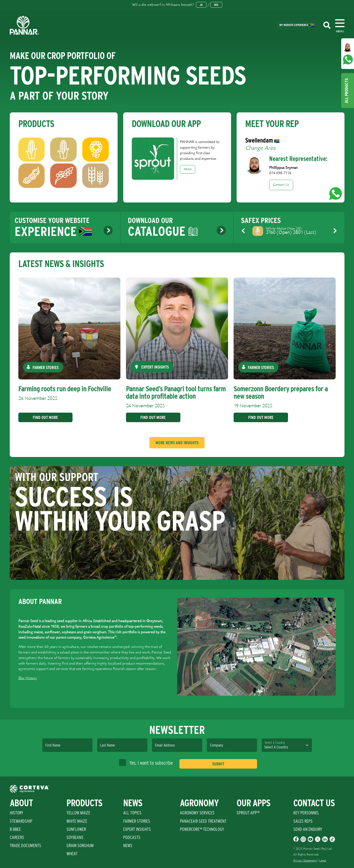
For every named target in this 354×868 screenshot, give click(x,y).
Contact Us (281, 185)
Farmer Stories (137, 821)
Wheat (72, 854)
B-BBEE (15, 829)
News (128, 845)
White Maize (77, 821)
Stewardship (21, 821)
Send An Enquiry (308, 829)
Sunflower (76, 829)
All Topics (132, 813)
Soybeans (75, 837)
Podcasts (132, 837)
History (17, 813)
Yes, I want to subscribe (146, 763)
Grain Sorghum (80, 845)
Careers (17, 837)
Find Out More (44, 417)
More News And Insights (177, 443)
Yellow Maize (78, 813)
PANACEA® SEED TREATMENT (203, 821)
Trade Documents (25, 845)
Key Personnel (306, 813)
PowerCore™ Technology (202, 829)
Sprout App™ (248, 813)
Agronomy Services (197, 813)
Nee (216, 5)
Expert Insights (137, 829)
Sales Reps (303, 821)
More (188, 169)
